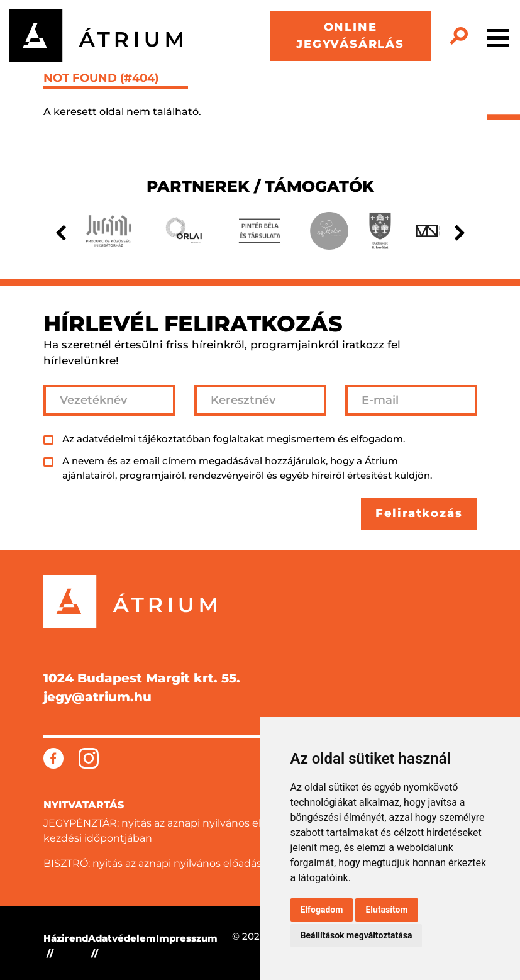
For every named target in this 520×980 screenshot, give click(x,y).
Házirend (66, 938)
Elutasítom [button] (386, 910)
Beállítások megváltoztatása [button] (357, 935)
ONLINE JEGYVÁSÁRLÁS (350, 36)
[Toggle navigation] (498, 36)
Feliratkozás (419, 513)
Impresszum (187, 938)
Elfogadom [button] (322, 910)
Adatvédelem (122, 938)
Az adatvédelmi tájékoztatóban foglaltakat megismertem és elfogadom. (234, 439)
